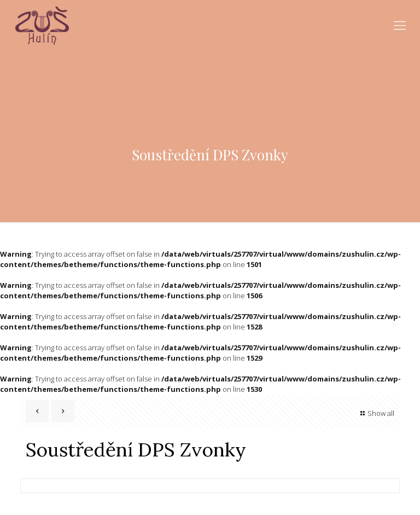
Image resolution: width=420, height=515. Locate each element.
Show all (376, 413)
